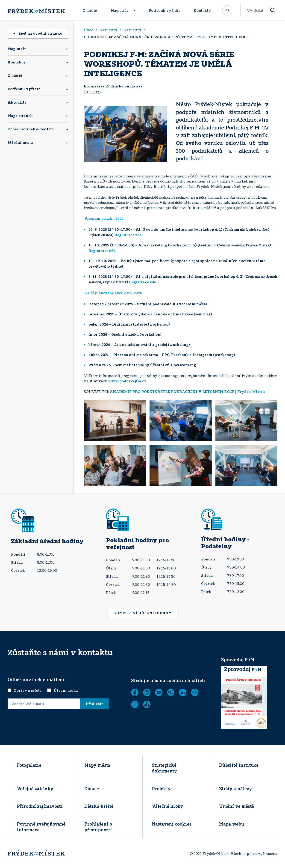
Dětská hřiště (99, 806)
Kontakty (202, 10)
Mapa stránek (20, 116)
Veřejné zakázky (35, 789)
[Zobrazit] (135, 704)
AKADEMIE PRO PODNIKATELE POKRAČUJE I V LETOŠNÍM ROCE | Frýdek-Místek (187, 392)
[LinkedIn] (183, 692)
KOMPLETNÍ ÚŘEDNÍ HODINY (142, 613)
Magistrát (119, 10)
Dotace (92, 789)
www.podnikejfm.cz (127, 381)
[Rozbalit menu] (136, 10)
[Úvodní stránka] (36, 10)
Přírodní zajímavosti (40, 806)
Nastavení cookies (172, 824)
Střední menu (20, 142)
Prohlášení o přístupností (98, 827)
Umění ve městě (237, 806)
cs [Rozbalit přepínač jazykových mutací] (227, 10)
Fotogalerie (29, 765)
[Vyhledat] (273, 10)
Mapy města (97, 765)
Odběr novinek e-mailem (31, 129)
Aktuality (17, 102)
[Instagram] (147, 692)
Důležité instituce (239, 765)
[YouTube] (159, 692)
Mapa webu (232, 824)
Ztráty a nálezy (236, 789)
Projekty (161, 789)
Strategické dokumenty (164, 768)
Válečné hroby (167, 806)
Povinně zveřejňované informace (41, 827)
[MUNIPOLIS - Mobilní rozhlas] (171, 692)
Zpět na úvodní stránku (38, 33)
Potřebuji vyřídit (164, 10)
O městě (90, 10)
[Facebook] (135, 692)
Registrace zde (128, 235)
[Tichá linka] (195, 692)
